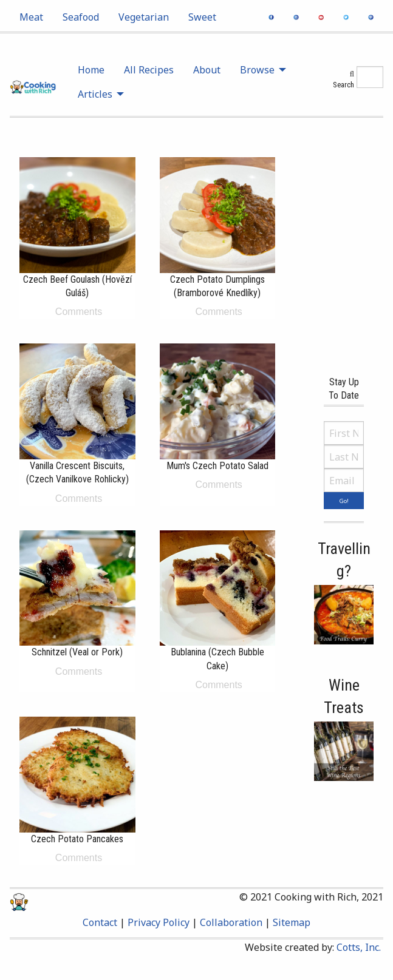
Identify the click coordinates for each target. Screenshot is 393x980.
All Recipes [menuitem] (149, 70)
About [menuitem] (207, 70)
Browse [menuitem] (257, 70)
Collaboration (231, 922)
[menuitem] (31, 17)
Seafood (81, 17)
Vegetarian (144, 17)
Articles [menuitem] (95, 94)
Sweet (202, 17)
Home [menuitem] (91, 70)
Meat (31, 17)
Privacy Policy (159, 922)
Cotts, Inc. (359, 947)
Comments (77, 312)
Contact (100, 922)
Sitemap (292, 922)
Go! (344, 501)
